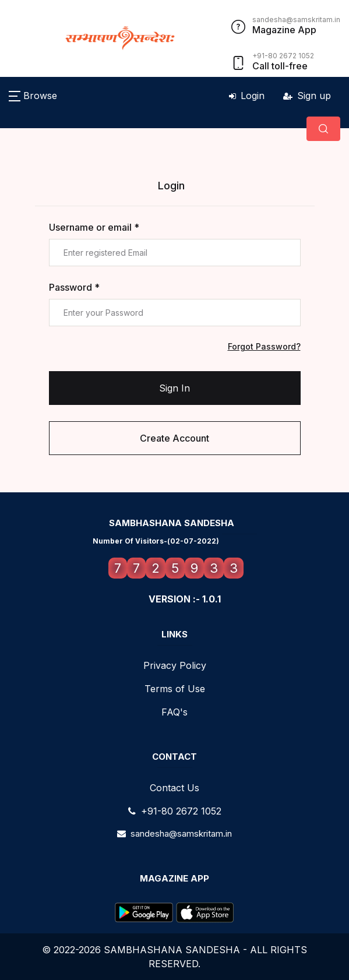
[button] (33, 96)
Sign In (174, 388)
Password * (74, 287)
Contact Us (174, 788)
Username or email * (94, 227)
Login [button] (247, 96)
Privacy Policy (175, 665)
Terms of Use (175, 689)
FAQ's (174, 712)
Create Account (174, 438)
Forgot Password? (264, 346)
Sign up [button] (307, 96)
